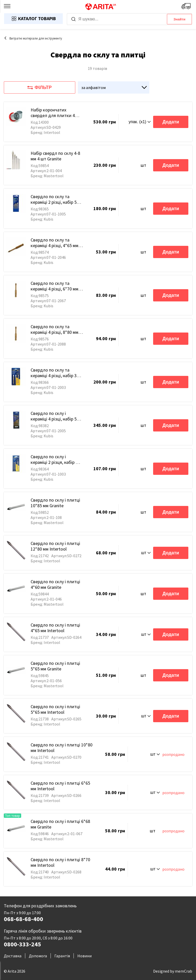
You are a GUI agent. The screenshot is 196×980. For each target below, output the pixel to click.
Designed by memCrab (173, 971)
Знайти (180, 19)
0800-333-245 (22, 944)
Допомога (38, 956)
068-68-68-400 (23, 919)
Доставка (13, 956)
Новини (84, 956)
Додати (171, 122)
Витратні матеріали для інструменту (33, 38)
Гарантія (62, 956)
